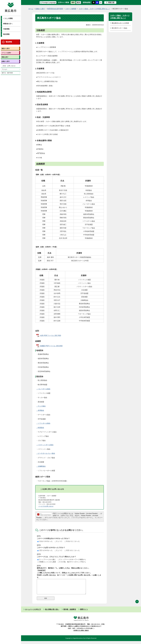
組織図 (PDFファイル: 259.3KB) (51, 346)
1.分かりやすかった (45, 541)
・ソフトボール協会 (43, 423)
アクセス (5, 69)
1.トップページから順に (47, 559)
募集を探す (5, 57)
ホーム (31, 9)
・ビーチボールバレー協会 (46, 453)
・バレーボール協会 (43, 389)
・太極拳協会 (41, 466)
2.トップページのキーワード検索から (72, 559)
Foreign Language (49, 2)
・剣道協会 (40, 428)
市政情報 (6, 29)
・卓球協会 (40, 410)
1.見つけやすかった (45, 550)
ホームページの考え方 (33, 612)
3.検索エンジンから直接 (47, 562)
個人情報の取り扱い (52, 612)
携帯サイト (84, 612)
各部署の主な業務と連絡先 (81, 633)
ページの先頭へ (137, 605)
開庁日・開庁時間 (7, 73)
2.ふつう (59, 541)
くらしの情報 (8, 18)
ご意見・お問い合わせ (9, 66)
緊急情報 (9, 42)
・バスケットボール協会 (45, 445)
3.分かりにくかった (72, 541)
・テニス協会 (41, 406)
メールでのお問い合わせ (46, 506)
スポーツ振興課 (71, 9)
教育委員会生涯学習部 (55, 9)
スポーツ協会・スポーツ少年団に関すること (94, 9)
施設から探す (6, 48)
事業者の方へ (8, 24)
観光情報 (6, 34)
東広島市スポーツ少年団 (120, 23)
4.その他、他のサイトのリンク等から (72, 562)
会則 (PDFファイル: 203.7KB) (51, 335)
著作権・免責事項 (70, 612)
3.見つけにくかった (72, 550)
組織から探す (6, 61)
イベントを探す (6, 53)
